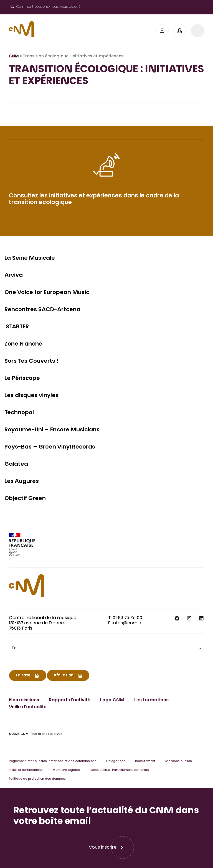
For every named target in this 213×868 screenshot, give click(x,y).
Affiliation (64, 676)
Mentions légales (66, 770)
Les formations (151, 700)
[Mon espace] (180, 31)
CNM (14, 56)
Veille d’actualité (28, 707)
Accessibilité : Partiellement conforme (119, 770)
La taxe (23, 676)
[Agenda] (162, 31)
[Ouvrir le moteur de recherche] (45, 7)
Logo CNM (112, 700)
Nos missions (24, 700)
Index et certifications (26, 770)
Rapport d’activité (70, 700)
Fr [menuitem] (14, 648)
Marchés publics (179, 761)
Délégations (116, 761)
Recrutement (145, 761)
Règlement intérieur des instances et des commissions (53, 761)
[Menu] (197, 31)
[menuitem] (106, 648)
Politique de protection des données (37, 779)
